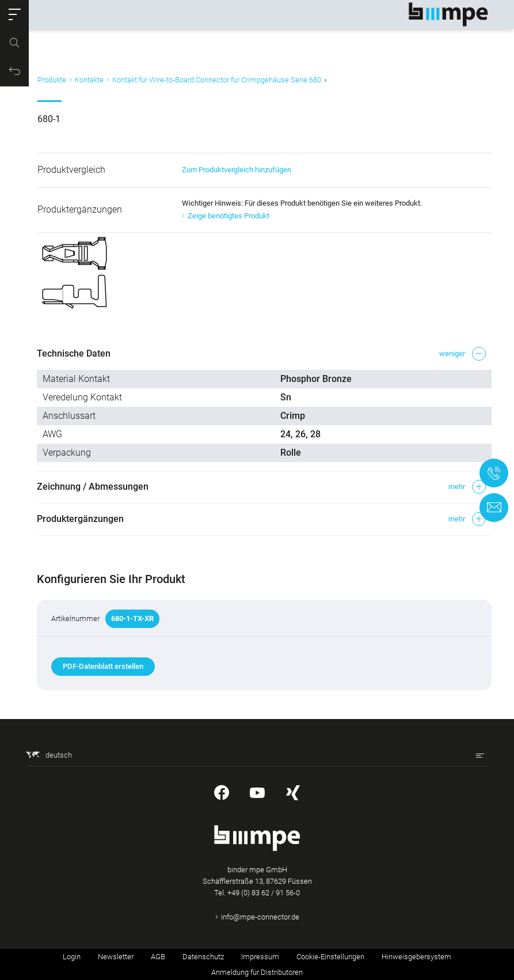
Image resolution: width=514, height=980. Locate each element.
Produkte (52, 80)
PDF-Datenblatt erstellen (104, 666)
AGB (158, 957)
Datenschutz (203, 957)
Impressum (260, 957)
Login (72, 957)
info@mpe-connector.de (260, 917)
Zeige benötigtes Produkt (227, 216)
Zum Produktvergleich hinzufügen (235, 170)
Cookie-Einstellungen (330, 957)
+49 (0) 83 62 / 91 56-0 (264, 893)
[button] (14, 14)
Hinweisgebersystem (416, 957)
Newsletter (116, 957)
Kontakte (89, 80)
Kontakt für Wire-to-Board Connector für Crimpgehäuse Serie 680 (217, 80)
